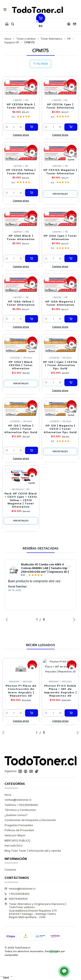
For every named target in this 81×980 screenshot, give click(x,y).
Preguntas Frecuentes (19, 803)
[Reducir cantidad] (7, 105)
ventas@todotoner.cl (18, 778)
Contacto (10, 848)
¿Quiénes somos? (16, 793)
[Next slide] (73, 598)
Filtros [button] (40, 42)
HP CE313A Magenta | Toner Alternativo (60, 150)
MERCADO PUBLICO (17, 819)
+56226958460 (17, 872)
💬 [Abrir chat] (64, 971)
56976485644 (16, 877)
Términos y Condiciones (20, 788)
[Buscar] (13, 23)
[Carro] (41, 23)
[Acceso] (69, 23)
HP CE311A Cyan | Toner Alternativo (60, 84)
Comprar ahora (21, 113)
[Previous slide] (8, 598)
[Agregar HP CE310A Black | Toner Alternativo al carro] (32, 105)
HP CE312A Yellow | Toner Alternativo (21, 150)
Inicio (8, 773)
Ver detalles (60, 172)
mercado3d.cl (13, 824)
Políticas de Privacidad (19, 808)
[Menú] (5, 10)
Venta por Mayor (15, 814)
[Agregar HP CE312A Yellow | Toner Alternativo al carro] (32, 171)
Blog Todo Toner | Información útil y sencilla (33, 829)
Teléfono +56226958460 (21, 783)
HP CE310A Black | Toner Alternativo (21, 84)
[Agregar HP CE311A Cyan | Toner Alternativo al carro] (71, 105)
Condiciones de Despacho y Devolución (30, 798)
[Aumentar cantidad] (21, 105)
